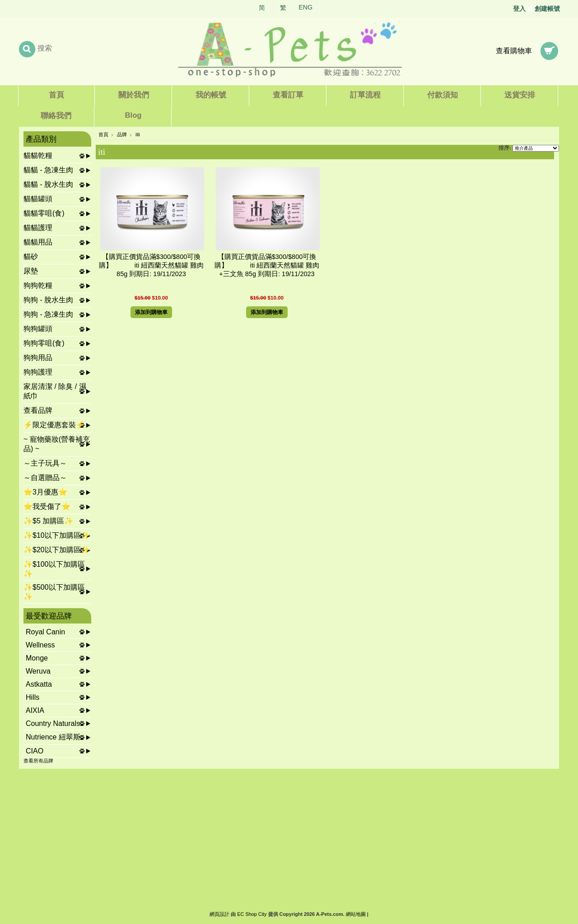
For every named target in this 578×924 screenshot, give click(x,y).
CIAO (35, 751)
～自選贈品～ (45, 478)
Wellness (40, 645)
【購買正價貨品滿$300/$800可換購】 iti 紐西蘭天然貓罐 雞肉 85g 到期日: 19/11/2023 (151, 265)
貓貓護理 (38, 228)
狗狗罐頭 (38, 329)
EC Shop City (252, 914)
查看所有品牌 (38, 761)
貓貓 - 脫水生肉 (48, 184)
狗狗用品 (38, 358)
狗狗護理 (38, 372)
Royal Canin (45, 632)
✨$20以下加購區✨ (57, 550)
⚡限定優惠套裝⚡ (54, 425)
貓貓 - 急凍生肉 (48, 170)
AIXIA (35, 710)
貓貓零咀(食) (44, 213)
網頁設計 (219, 914)
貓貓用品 (38, 242)
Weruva (38, 671)
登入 (519, 9)
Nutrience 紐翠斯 (53, 737)
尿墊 (31, 271)
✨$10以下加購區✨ (57, 535)
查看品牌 (38, 410)
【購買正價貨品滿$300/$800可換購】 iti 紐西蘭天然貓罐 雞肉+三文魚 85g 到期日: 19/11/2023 (267, 265)
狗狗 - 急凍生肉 (48, 314)
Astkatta (39, 684)
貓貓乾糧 (38, 155)
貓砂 (31, 256)
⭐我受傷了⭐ (47, 506)
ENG (305, 7)
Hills (33, 697)
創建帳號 (547, 9)
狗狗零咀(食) (44, 343)
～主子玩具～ (45, 463)
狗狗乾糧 (38, 285)
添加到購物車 (151, 312)
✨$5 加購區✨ (48, 521)
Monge (37, 658)
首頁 (103, 134)
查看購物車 (514, 51)
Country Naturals (53, 723)
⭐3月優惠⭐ (45, 492)
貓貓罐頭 (38, 199)
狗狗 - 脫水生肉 (48, 300)
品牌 (122, 134)
